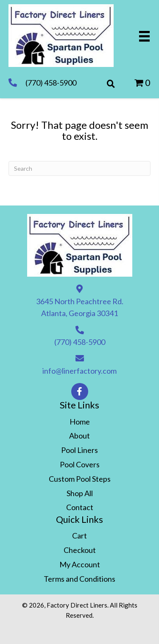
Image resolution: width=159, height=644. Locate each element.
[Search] (79, 168)
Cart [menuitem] (79, 536)
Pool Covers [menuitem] (80, 464)
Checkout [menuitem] (80, 550)
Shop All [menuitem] (80, 493)
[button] (80, 391)
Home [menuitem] (80, 422)
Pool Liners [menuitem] (79, 450)
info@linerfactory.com (79, 371)
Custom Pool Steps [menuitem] (80, 479)
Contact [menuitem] (80, 507)
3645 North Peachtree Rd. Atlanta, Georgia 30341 (80, 307)
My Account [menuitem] (80, 564)
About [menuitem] (79, 436)
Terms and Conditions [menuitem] (79, 579)
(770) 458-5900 (51, 83)
